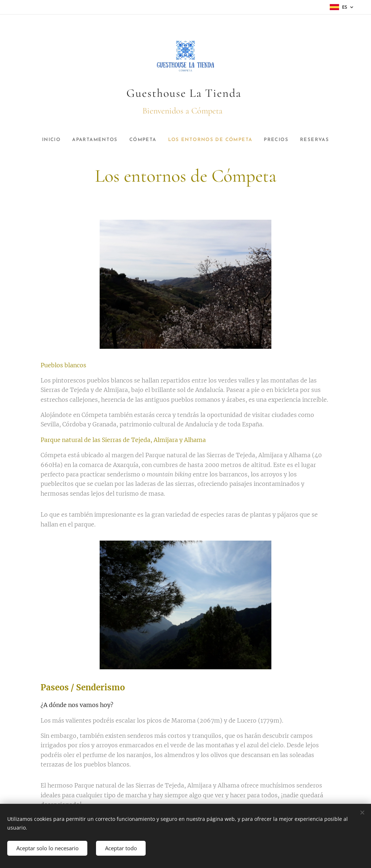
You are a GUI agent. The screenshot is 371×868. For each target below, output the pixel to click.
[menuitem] (44, 140)
